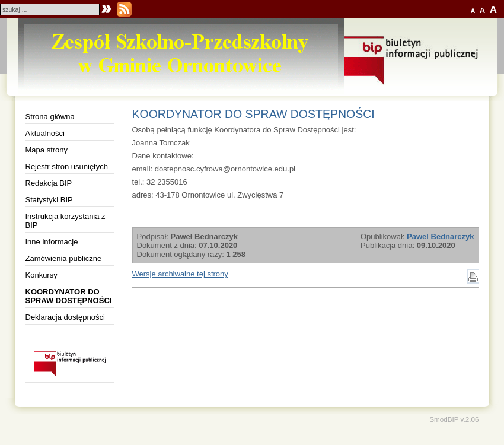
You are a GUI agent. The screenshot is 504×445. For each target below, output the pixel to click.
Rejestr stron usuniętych (67, 166)
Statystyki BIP (49, 200)
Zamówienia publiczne (64, 258)
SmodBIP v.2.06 (454, 419)
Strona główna (50, 117)
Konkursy (42, 275)
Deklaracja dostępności (65, 317)
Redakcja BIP (49, 183)
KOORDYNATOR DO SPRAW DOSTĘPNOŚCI (69, 296)
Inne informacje (52, 242)
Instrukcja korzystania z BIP (66, 221)
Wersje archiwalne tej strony (180, 274)
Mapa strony (47, 150)
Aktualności (45, 133)
